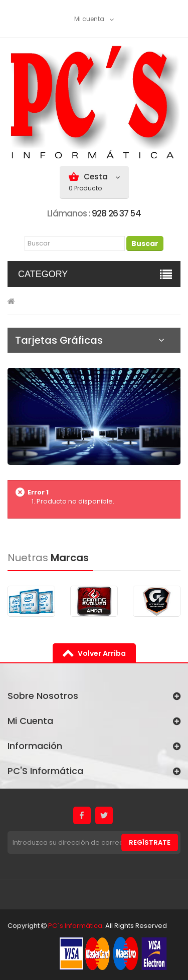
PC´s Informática (75, 926)
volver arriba (102, 653)
